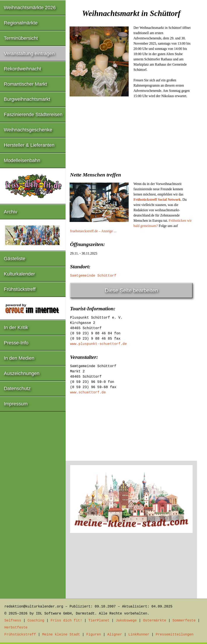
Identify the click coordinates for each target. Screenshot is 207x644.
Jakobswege (126, 621)
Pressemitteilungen (175, 635)
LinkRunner (139, 635)
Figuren (94, 635)
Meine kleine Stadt (61, 635)
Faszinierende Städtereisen (33, 114)
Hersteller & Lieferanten (29, 145)
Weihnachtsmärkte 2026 (30, 8)
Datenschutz (17, 388)
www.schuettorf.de (88, 393)
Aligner (115, 635)
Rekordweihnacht (23, 69)
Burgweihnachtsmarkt (27, 99)
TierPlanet (99, 621)
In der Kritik (16, 327)
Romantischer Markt (25, 84)
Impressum (16, 404)
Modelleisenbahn (22, 160)
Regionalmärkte (21, 23)
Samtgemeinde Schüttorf (93, 276)
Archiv (11, 212)
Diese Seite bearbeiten (131, 290)
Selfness (13, 621)
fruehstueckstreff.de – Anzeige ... (93, 231)
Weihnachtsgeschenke (28, 130)
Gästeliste (15, 259)
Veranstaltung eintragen (29, 53)
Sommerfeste (184, 621)
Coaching (36, 621)
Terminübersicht (21, 38)
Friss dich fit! (66, 621)
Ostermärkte (155, 621)
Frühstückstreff (20, 289)
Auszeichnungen (22, 373)
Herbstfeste (16, 628)
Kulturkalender (19, 274)
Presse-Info (16, 343)
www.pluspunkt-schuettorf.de (98, 344)
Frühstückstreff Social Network (157, 200)
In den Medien (19, 358)
